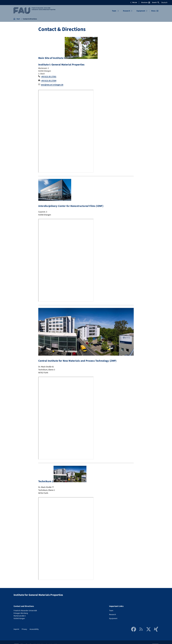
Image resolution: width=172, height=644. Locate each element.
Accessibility (34, 629)
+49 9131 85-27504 (49, 81)
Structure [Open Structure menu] (146, 3)
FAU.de (134, 3)
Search (156, 3)
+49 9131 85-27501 (49, 77)
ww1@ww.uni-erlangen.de (52, 85)
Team (114, 11)
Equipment (141, 11)
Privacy (24, 629)
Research (126, 11)
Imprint (16, 629)
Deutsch (164, 3)
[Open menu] (155, 11)
